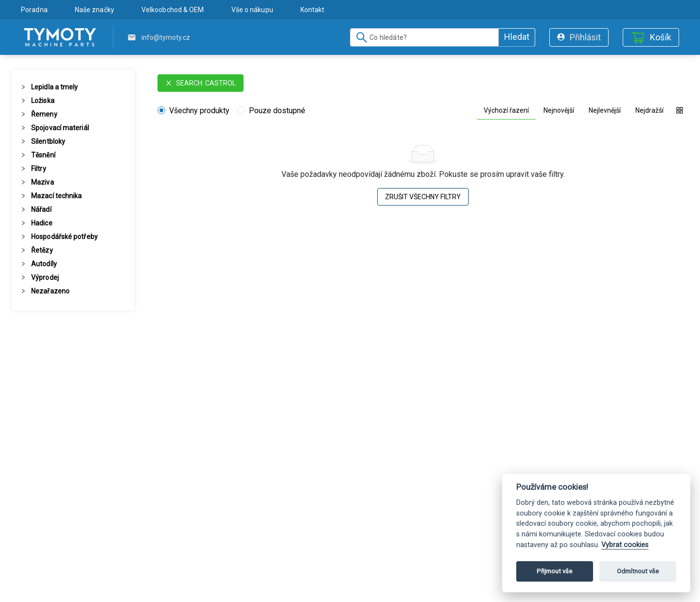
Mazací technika (57, 196)
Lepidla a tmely (55, 87)
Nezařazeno (50, 291)
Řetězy (42, 250)
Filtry (39, 169)
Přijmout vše (554, 571)
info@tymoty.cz (166, 37)
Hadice (42, 223)
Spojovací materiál (60, 128)
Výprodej (45, 277)
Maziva (43, 182)
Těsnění (43, 155)
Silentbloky (48, 141)
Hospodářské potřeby (64, 237)
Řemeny (44, 114)
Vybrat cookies (625, 545)
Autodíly (44, 264)
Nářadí (41, 209)
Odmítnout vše (638, 571)
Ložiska (43, 101)
